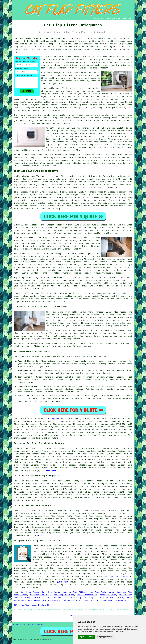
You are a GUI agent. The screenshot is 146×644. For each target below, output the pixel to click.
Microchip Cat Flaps (83, 598)
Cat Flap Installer (57, 598)
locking (69, 134)
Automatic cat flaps (83, 457)
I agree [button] (82, 637)
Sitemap (15, 624)
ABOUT (109, 19)
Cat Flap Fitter (30, 592)
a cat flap (61, 47)
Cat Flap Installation (111, 598)
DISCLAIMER (127, 19)
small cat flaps (122, 551)
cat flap (48, 57)
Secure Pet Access (73, 600)
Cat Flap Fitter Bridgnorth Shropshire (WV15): (40, 38)
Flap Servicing (92, 600)
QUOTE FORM (63, 582)
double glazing (27, 187)
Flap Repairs (55, 600)
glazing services (119, 576)
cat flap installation (104, 533)
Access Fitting (108, 595)
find (22, 511)
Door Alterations (37, 600)
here (39, 536)
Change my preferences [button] (104, 637)
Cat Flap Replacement (101, 592)
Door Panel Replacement (115, 600)
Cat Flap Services (64, 595)
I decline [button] (90, 637)
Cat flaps (41, 361)
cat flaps (90, 386)
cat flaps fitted (45, 524)
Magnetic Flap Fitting (74, 592)
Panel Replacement (87, 595)
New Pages (40, 624)
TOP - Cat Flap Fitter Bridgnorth (32, 605)
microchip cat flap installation (74, 549)
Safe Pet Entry (51, 592)
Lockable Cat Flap (40, 595)
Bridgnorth (54, 419)
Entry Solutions (34, 598)
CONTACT (117, 19)
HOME (96, 19)
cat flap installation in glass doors (92, 571)
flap (81, 75)
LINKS (102, 19)
